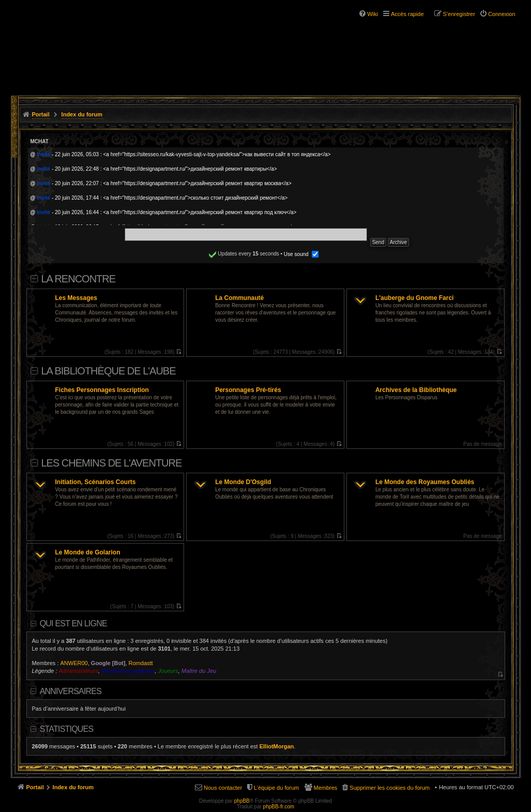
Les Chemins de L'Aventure (112, 463)
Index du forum (82, 114)
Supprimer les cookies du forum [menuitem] (390, 788)
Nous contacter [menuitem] (223, 788)
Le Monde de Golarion (88, 552)
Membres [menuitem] (326, 788)
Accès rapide (407, 14)
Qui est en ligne (73, 623)
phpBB (242, 801)
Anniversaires (71, 691)
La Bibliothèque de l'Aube (109, 371)
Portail (41, 114)
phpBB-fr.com (279, 807)
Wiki (373, 14)
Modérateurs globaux (128, 671)
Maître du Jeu (199, 671)
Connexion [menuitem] (502, 14)
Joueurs (168, 671)
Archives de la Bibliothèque (416, 390)
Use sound (301, 254)
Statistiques (67, 729)
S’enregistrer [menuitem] (459, 14)
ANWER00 (74, 663)
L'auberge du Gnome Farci (415, 298)
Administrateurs (79, 671)
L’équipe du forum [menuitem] (276, 788)
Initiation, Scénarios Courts (96, 482)
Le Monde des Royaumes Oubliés (425, 482)
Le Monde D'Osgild (243, 482)
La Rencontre (79, 279)
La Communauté (239, 298)
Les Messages (76, 298)
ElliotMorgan (277, 746)
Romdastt (141, 663)
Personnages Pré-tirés (248, 390)
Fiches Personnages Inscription (102, 390)
